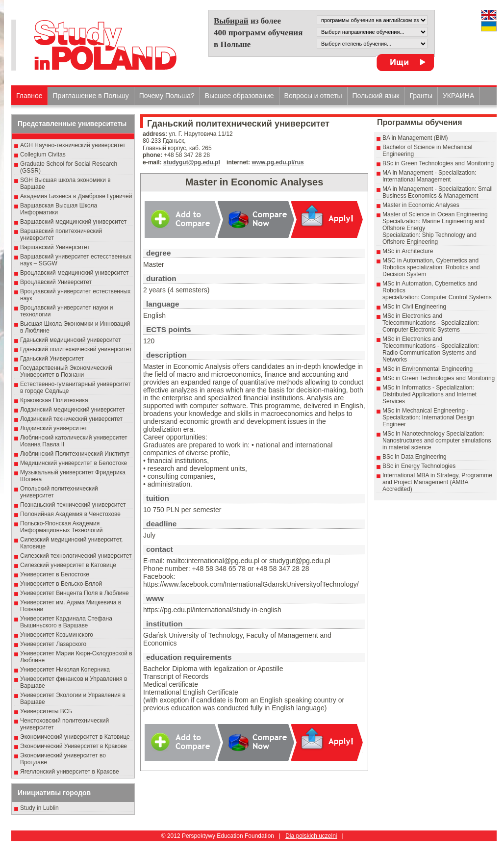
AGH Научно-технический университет (73, 145)
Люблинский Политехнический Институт (75, 454)
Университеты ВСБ (46, 711)
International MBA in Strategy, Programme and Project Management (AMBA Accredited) (437, 482)
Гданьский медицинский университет (71, 340)
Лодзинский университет (54, 428)
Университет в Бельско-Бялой (61, 584)
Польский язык (376, 96)
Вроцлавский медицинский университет (74, 273)
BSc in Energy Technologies (419, 466)
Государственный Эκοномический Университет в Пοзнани (66, 371)
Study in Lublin (39, 808)
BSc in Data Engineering (415, 457)
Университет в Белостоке (55, 574)
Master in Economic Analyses (421, 205)
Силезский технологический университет (76, 556)
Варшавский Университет (55, 247)
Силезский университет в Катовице (68, 565)
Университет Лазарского (53, 644)
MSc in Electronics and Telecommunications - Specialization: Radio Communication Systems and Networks (431, 349)
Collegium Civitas (43, 155)
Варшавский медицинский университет (73, 222)
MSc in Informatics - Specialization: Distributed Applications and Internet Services (429, 394)
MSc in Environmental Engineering (428, 369)
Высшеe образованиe (239, 96)
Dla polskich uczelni (311, 836)
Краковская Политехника (54, 400)
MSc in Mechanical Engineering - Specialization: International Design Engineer (428, 417)
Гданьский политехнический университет (76, 349)
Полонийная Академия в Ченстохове (70, 514)
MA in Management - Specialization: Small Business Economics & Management (438, 192)
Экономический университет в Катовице (75, 737)
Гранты (421, 96)
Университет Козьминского (57, 635)
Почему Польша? (167, 96)
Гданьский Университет (52, 359)
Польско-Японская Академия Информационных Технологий (62, 527)
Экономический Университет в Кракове (74, 746)
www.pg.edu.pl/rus (277, 162)
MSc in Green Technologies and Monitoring (439, 378)
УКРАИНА (458, 96)
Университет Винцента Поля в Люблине (75, 593)
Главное (29, 96)
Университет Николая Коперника (65, 670)
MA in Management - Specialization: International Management (429, 176)
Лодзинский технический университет (71, 419)
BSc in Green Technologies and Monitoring (438, 163)
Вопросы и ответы (313, 96)
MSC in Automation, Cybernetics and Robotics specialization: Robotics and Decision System (431, 267)
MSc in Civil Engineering (414, 307)
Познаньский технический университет (73, 505)
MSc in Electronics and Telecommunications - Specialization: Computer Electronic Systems (431, 323)
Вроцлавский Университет (56, 282)
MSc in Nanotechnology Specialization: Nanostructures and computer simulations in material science (437, 440)
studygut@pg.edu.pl (192, 162)
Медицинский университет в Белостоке (74, 463)
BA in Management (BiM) (415, 138)
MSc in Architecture (408, 251)
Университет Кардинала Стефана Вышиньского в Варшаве (66, 622)
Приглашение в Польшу (91, 96)
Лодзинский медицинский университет (72, 410)
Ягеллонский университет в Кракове (70, 772)
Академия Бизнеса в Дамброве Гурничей (76, 196)
